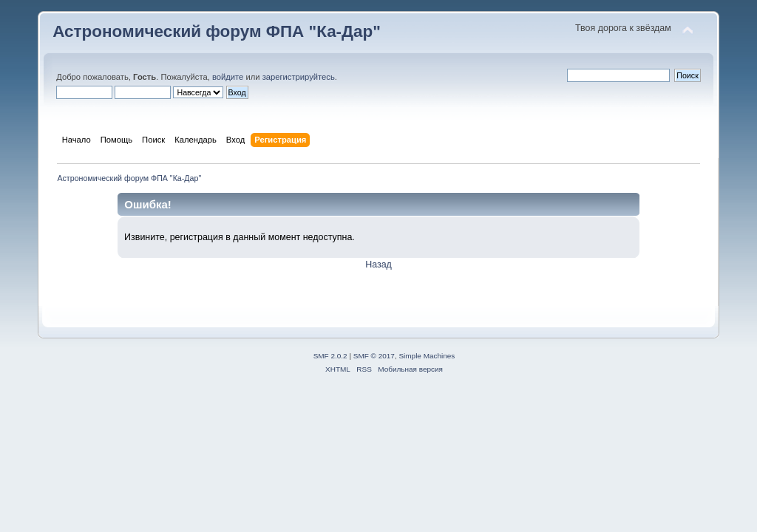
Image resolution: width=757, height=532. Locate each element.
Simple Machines (427, 356)
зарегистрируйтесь (299, 77)
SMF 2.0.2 (330, 356)
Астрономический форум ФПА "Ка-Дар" (217, 31)
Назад (378, 265)
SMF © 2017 (374, 356)
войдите (228, 77)
